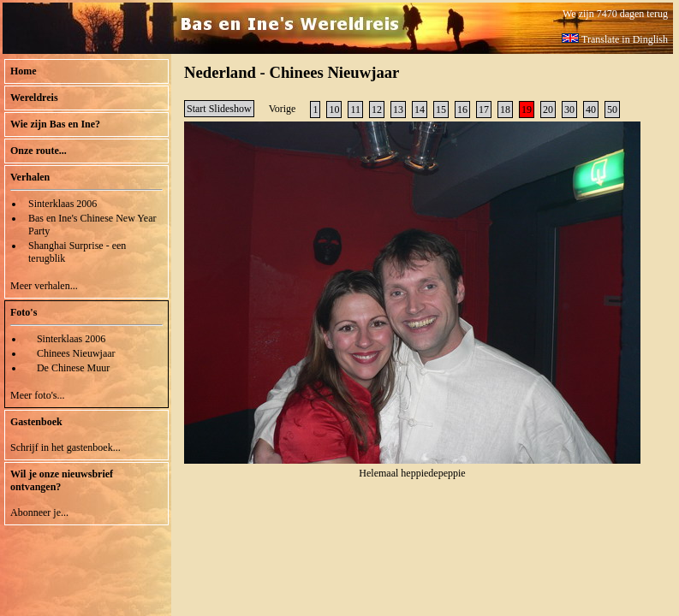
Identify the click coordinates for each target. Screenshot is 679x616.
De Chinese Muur (73, 368)
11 (355, 110)
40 (591, 110)
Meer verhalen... (44, 286)
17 (484, 110)
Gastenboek (36, 422)
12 (377, 110)
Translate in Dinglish (615, 39)
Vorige (283, 109)
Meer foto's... (37, 395)
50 (612, 110)
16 (462, 110)
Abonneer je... (39, 512)
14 (420, 110)
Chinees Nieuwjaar (76, 353)
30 (569, 110)
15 (441, 110)
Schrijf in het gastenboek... (66, 447)
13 (398, 110)
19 (527, 110)
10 (334, 110)
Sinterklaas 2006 (63, 204)
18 (505, 110)
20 (548, 110)
